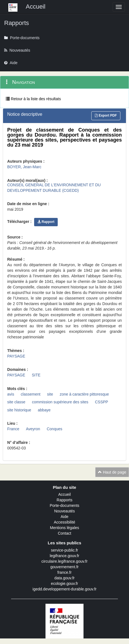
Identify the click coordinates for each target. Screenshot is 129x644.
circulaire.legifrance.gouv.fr (64, 561)
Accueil (64, 494)
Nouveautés (64, 511)
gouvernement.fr (65, 567)
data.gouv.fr (64, 578)
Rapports (64, 500)
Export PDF (106, 115)
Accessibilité (64, 522)
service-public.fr (64, 550)
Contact (64, 533)
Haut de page (112, 472)
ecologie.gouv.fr (65, 583)
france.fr (64, 572)
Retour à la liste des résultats (33, 99)
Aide (64, 517)
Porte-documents (64, 505)
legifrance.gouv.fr (64, 556)
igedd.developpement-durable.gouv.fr (64, 589)
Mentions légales (64, 528)
